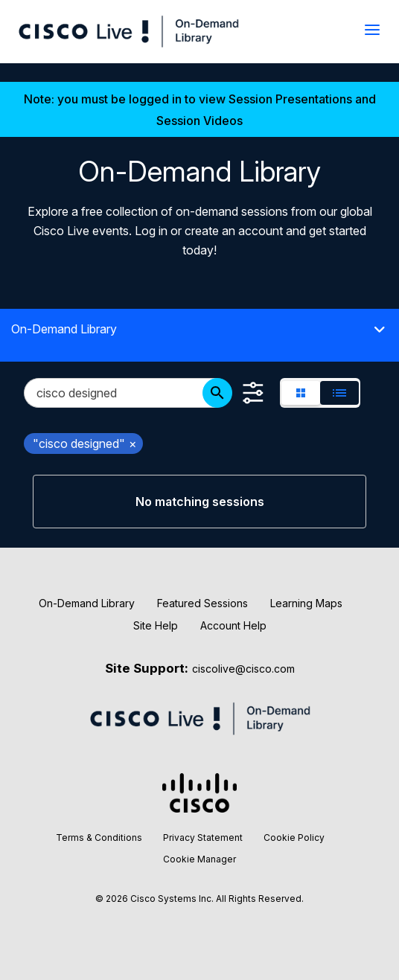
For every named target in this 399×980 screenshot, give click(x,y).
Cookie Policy (294, 838)
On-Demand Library (87, 603)
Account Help (233, 625)
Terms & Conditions (99, 838)
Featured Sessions (202, 603)
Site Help (156, 625)
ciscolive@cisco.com (243, 669)
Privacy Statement (203, 838)
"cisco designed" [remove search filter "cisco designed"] (85, 443)
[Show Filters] (253, 393)
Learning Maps (306, 603)
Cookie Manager (199, 859)
